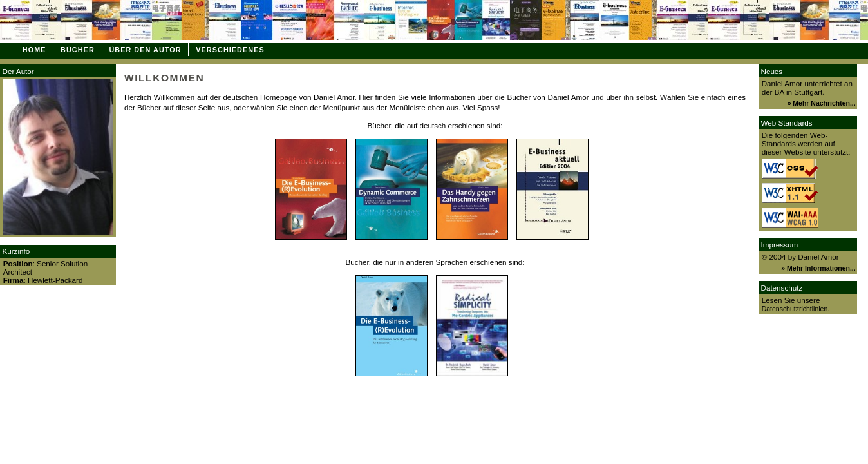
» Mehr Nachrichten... (822, 103)
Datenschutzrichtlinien (795, 309)
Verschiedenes (230, 50)
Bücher (78, 50)
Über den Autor (145, 50)
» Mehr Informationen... (818, 268)
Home (34, 50)
